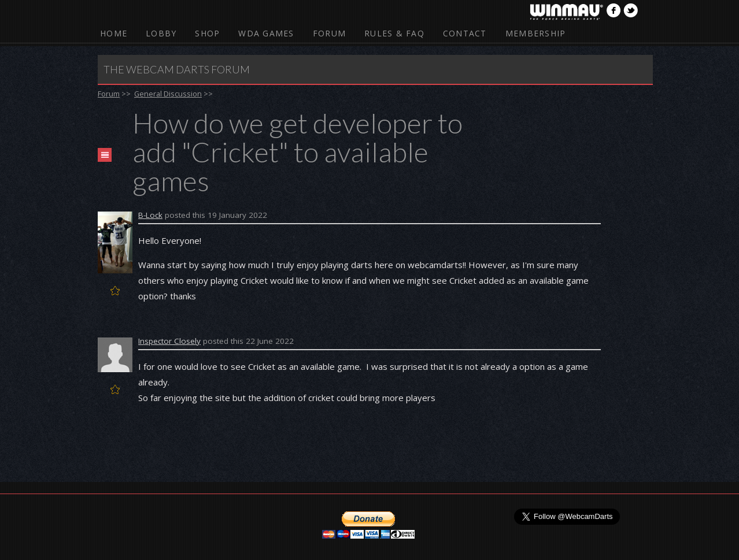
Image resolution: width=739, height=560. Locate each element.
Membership (536, 33)
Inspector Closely (169, 341)
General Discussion (168, 94)
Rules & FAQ (394, 33)
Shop (207, 33)
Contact (465, 33)
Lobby (161, 33)
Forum (329, 33)
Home (114, 33)
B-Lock (150, 215)
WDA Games (266, 33)
